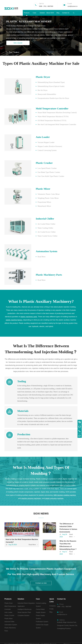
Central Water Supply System (41, 605)
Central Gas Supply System (42, 621)
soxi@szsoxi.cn (73, 5)
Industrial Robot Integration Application (26, 599)
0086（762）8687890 (46, 5)
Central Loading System (41, 599)
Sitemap (66, 639)
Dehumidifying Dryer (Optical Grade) (46, 86)
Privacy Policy (68, 642)
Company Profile (53, 602)
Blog (58, 13)
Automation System (42, 250)
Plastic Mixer (39, 189)
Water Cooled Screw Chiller (43, 236)
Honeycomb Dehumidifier (42, 94)
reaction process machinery (31, 492)
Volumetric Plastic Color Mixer (44, 194)
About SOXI (50, 13)
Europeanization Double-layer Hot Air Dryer (49, 98)
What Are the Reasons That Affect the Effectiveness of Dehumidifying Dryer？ (68, 540)
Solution (42, 13)
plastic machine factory (14, 314)
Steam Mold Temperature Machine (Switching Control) (53, 113)
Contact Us (66, 13)
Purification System (42, 616)
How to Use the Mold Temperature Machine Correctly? (19, 535)
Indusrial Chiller (41, 219)
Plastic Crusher (40, 163)
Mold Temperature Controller (48, 109)
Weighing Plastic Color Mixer (44, 198)
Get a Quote (18, 43)
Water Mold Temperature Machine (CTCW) (49, 117)
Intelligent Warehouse (25, 604)
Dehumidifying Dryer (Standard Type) (47, 82)
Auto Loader (38, 137)
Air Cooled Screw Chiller (42, 232)
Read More (37, 255)
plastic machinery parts (29, 310)
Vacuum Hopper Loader (41, 142)
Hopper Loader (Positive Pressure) (45, 146)
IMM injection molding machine (65, 489)
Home (11, 52)
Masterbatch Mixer (40, 206)
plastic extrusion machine (54, 492)
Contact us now (41, 578)
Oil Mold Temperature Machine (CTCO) (47, 121)
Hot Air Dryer (38, 90)
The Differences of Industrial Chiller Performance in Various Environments (68, 522)
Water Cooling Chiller (41, 228)
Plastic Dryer (39, 77)
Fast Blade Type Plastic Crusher (44, 172)
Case (34, 13)
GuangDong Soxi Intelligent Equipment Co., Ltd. (28, 639)
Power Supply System (40, 611)
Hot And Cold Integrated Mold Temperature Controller (52, 124)
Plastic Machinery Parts (45, 270)
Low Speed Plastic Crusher (42, 168)
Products (27, 13)
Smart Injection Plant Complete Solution (24, 608)
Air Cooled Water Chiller (42, 224)
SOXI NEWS (41, 508)
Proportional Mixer (40, 202)
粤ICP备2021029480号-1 (12, 642)
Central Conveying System (42, 150)
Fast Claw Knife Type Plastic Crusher (46, 176)
